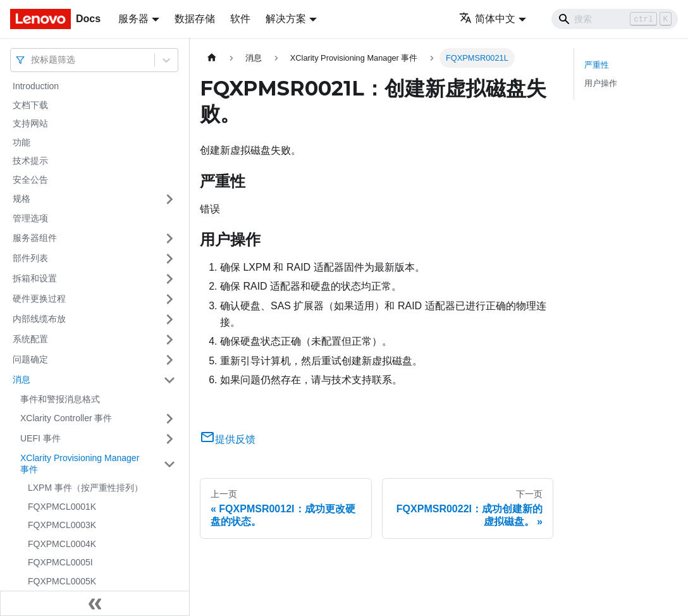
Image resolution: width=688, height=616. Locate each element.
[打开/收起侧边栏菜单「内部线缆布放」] (169, 319)
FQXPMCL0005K (62, 581)
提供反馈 (228, 439)
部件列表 (30, 258)
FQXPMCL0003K (62, 525)
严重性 (597, 65)
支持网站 (30, 123)
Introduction (36, 86)
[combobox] (32, 60)
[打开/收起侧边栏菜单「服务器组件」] (169, 238)
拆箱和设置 (35, 278)
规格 (21, 199)
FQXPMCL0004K (62, 544)
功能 (21, 142)
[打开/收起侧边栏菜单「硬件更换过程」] (169, 299)
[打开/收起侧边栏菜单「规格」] (169, 199)
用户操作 (601, 83)
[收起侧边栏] (95, 603)
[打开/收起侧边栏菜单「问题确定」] (169, 360)
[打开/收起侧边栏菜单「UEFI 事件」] (169, 439)
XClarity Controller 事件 (66, 418)
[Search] (615, 19)
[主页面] (212, 58)
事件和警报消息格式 (60, 399)
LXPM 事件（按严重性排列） (85, 488)
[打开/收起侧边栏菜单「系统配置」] (169, 340)
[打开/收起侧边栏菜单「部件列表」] (169, 259)
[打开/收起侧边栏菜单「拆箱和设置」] (169, 279)
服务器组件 (35, 238)
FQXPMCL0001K (62, 507)
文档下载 (30, 105)
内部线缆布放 (39, 319)
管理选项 (30, 218)
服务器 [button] (133, 19)
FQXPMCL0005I (60, 562)
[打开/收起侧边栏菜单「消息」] (169, 380)
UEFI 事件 (40, 438)
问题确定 (30, 359)
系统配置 (30, 339)
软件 (240, 19)
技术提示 (30, 161)
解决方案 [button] (286, 19)
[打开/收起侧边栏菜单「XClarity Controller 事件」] (169, 419)
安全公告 (30, 180)
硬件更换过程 (39, 299)
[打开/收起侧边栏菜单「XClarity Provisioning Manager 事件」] (169, 464)
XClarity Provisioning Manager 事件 (80, 464)
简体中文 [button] (487, 19)
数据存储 (195, 19)
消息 (21, 379)
